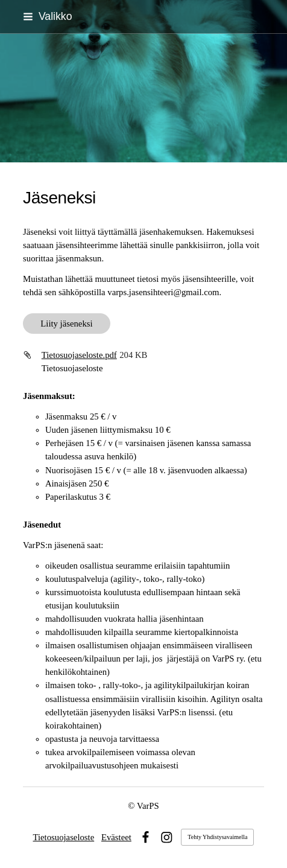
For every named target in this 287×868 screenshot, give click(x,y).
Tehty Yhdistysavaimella (217, 837)
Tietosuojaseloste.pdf (79, 355)
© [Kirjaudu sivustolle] (132, 806)
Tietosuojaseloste (64, 837)
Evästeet (116, 837)
